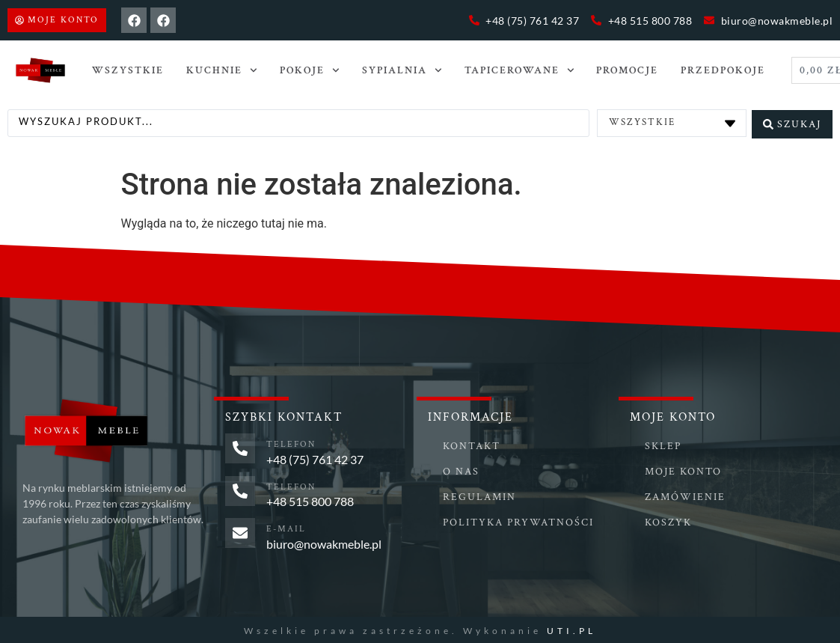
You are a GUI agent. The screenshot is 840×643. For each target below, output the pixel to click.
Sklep (663, 445)
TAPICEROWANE (519, 70)
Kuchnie (222, 70)
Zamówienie (685, 496)
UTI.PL (571, 628)
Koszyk (668, 521)
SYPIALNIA (402, 70)
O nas (461, 470)
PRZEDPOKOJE (723, 70)
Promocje (627, 70)
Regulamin (479, 496)
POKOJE (310, 70)
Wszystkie (128, 70)
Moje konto (683, 470)
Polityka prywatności (518, 521)
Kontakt (472, 445)
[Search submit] (792, 122)
